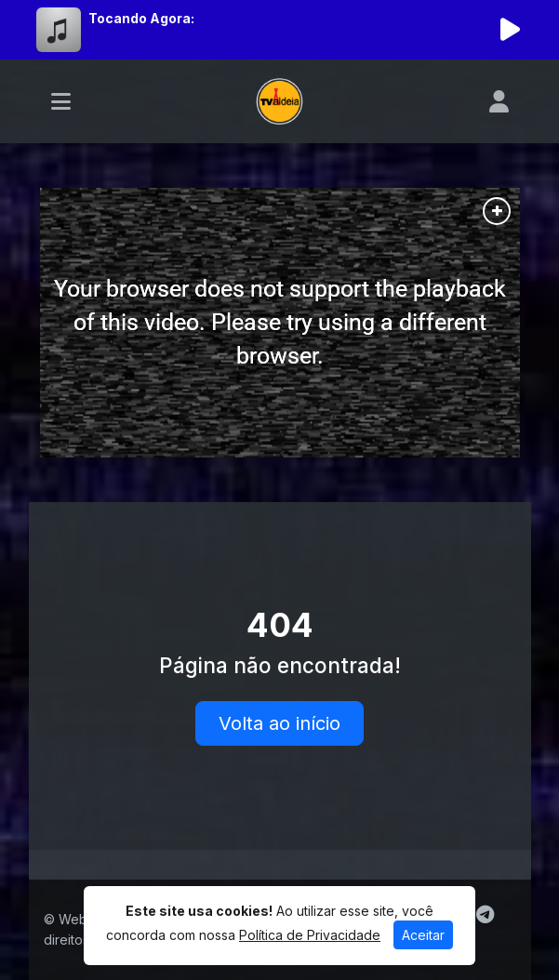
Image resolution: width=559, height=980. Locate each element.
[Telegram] (485, 915)
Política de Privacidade (310, 935)
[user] (499, 101)
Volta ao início (279, 723)
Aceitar (423, 935)
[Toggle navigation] (61, 101)
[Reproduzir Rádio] (511, 30)
